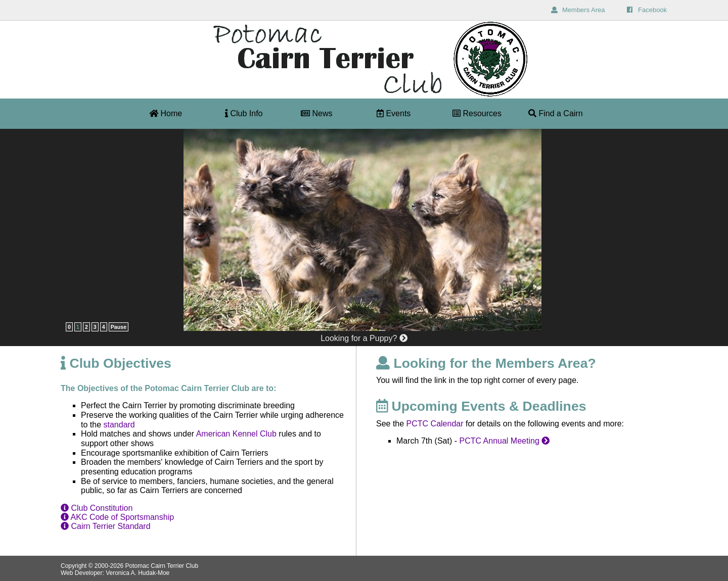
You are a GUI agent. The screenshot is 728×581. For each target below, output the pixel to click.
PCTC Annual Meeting (504, 441)
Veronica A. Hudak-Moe (138, 573)
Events (394, 113)
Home (166, 113)
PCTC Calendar (435, 424)
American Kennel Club (236, 434)
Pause (119, 327)
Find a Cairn (556, 113)
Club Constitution (97, 508)
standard (119, 425)
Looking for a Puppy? (364, 338)
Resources (477, 113)
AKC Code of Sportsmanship (117, 517)
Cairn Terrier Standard (106, 526)
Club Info (244, 113)
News (316, 113)
